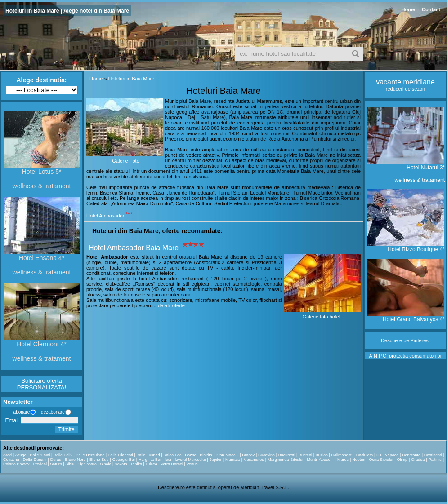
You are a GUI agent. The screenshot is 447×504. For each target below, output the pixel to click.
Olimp (402, 460)
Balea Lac (172, 455)
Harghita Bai (150, 460)
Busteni (305, 455)
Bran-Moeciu (227, 455)
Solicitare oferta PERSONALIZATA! (42, 384)
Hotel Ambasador (105, 216)
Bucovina (266, 455)
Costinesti (433, 455)
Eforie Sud (99, 460)
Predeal (40, 464)
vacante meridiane (405, 82)
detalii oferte (171, 305)
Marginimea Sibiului (285, 460)
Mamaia (232, 460)
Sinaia (105, 464)
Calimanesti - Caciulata (352, 455)
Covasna (11, 460)
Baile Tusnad (148, 455)
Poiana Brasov (16, 464)
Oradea (418, 460)
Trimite (66, 429)
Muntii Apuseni (320, 460)
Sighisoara (87, 464)
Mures (343, 460)
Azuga (21, 455)
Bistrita (206, 455)
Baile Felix (63, 455)
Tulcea (151, 464)
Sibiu (70, 464)
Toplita (136, 464)
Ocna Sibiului (381, 460)
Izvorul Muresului (190, 460)
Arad (7, 455)
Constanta (411, 455)
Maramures (254, 460)
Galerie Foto (126, 161)
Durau (56, 460)
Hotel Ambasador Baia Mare (134, 248)
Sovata (121, 464)
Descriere (391, 340)
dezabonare (52, 412)
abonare (20, 412)
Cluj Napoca (387, 455)
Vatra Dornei (172, 464)
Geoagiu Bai (124, 460)
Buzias (322, 455)
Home (408, 9)
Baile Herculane (90, 455)
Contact (431, 9)
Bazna (191, 455)
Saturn (56, 464)
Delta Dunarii (35, 460)
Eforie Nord (76, 460)
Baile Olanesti (121, 455)
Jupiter (216, 460)
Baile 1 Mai (40, 455)
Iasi (168, 460)
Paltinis (435, 460)
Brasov (248, 455)
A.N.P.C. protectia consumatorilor (406, 356)
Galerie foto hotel (322, 317)
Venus (192, 464)
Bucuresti (287, 455)
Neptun (359, 460)
